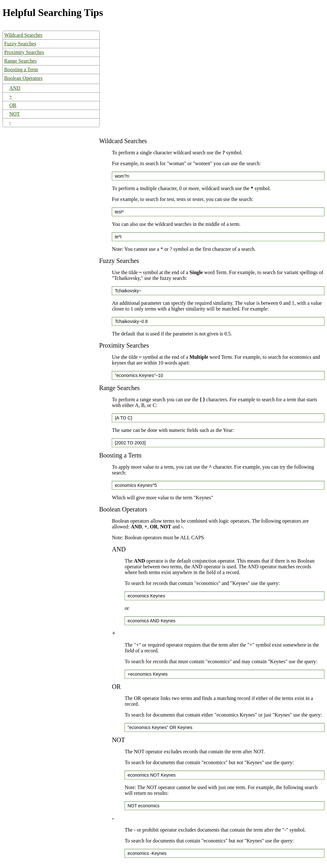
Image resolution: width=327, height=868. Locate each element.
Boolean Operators (23, 78)
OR (13, 105)
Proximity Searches (24, 52)
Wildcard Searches (23, 35)
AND (15, 88)
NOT (15, 114)
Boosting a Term (21, 69)
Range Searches (20, 61)
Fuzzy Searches (20, 44)
